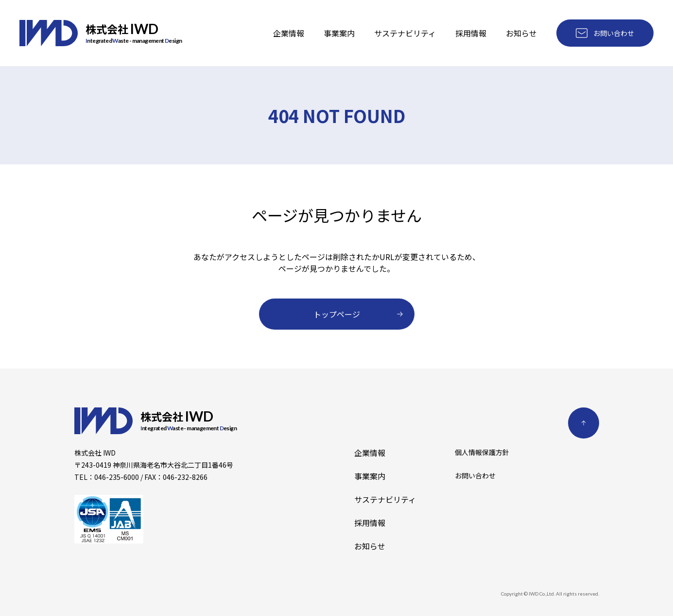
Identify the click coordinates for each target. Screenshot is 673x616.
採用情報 (471, 33)
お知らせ (521, 33)
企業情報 (289, 33)
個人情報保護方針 (482, 453)
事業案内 (339, 33)
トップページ (358, 314)
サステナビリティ (405, 33)
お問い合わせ (605, 33)
